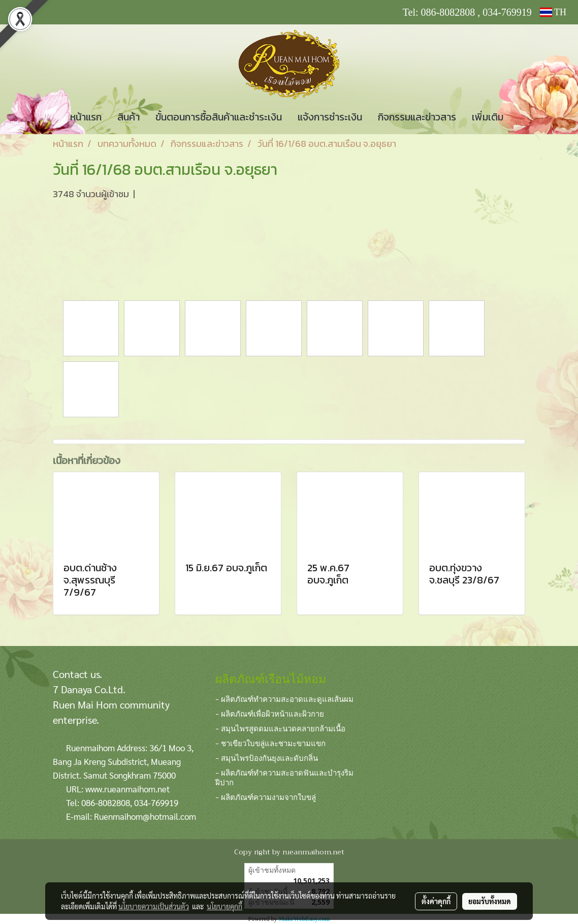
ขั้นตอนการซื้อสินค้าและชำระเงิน (219, 117)
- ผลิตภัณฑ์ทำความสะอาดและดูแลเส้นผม (284, 698)
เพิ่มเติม (488, 117)
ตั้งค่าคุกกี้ (436, 901)
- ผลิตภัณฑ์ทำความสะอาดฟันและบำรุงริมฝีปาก (284, 777)
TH (553, 12)
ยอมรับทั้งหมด (490, 901)
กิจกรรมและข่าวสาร (417, 117)
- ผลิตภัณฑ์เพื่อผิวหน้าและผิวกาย (270, 713)
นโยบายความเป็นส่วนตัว (154, 906)
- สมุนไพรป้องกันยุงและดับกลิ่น (267, 757)
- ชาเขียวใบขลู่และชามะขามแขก (270, 743)
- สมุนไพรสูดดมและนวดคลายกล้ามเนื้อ (280, 728)
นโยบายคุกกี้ (224, 906)
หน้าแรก (86, 117)
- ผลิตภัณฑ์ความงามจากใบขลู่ (266, 796)
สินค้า (129, 117)
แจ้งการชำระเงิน (330, 117)
